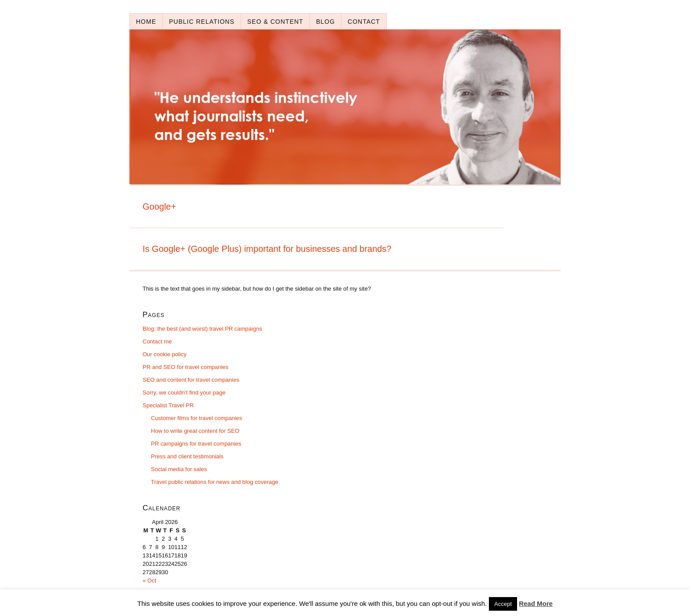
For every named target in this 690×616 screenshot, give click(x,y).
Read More (536, 603)
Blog (325, 22)
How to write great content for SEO (195, 431)
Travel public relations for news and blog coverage (215, 482)
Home (146, 22)
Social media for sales (179, 469)
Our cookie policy (165, 354)
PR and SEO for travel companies (185, 367)
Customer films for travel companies (196, 418)
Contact (364, 22)
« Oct (149, 581)
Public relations (202, 22)
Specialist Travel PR (168, 405)
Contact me (157, 341)
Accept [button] (503, 604)
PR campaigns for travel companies (196, 444)
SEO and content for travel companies (191, 380)
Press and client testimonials (187, 456)
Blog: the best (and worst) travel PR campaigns (202, 329)
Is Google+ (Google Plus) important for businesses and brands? (267, 249)
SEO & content (275, 22)
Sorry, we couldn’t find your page (184, 393)
